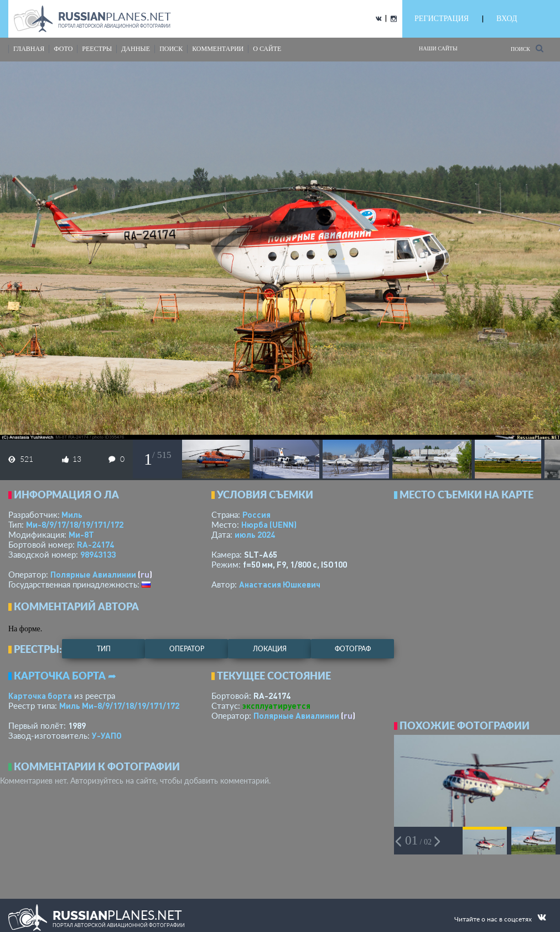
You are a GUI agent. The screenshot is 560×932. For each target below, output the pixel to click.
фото (63, 49)
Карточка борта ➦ (65, 676)
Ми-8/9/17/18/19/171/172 (75, 524)
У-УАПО (107, 735)
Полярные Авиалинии (93, 574)
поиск (171, 49)
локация (270, 649)
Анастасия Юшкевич (280, 584)
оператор (187, 649)
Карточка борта (40, 696)
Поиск (527, 48)
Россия (256, 514)
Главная (29, 49)
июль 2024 (255, 534)
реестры (97, 49)
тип (104, 649)
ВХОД (507, 19)
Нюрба (269, 524)
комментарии (218, 49)
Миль (72, 514)
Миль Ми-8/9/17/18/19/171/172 (119, 706)
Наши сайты (438, 48)
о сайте (267, 49)
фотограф (353, 649)
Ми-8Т (81, 534)
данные (136, 49)
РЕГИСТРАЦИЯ (442, 19)
